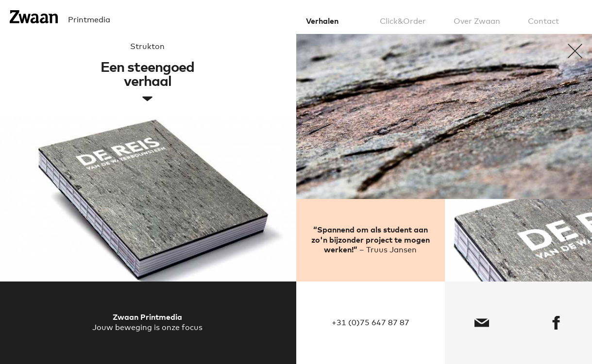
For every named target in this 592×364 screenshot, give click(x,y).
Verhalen (322, 21)
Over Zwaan (477, 21)
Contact (543, 21)
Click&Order (403, 21)
